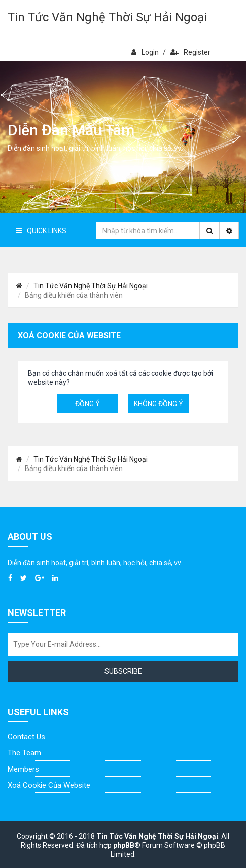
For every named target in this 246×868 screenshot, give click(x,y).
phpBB (124, 845)
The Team (24, 753)
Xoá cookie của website (49, 785)
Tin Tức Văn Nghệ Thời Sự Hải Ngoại (107, 17)
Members (23, 769)
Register (190, 52)
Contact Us (26, 737)
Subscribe (123, 671)
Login (145, 52)
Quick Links (41, 231)
